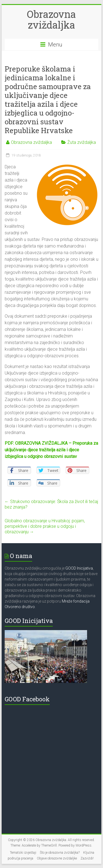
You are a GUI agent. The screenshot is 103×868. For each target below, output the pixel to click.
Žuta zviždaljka (82, 142)
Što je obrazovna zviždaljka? (60, 853)
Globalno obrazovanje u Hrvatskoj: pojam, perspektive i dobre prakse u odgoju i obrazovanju (45, 526)
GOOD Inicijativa (79, 568)
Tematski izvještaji (23, 853)
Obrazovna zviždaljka (51, 19)
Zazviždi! (87, 858)
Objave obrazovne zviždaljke (57, 858)
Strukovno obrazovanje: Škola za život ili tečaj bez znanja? (51, 504)
